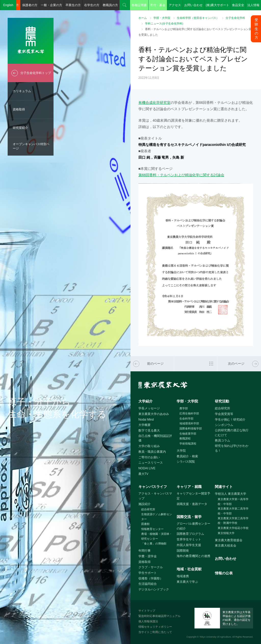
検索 (125, 5)
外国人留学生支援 (189, 545)
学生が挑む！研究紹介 (230, 420)
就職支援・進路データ (192, 504)
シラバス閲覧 (186, 462)
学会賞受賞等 (224, 414)
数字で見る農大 (149, 431)
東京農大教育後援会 (229, 540)
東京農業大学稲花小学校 (233, 528)
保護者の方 (30, 5)
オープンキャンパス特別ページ (31, 146)
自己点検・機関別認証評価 (155, 438)
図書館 (145, 524)
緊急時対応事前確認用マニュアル (159, 616)
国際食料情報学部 (191, 428)
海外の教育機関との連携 (193, 556)
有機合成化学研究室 (154, 103)
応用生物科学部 (189, 413)
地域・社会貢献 (189, 569)
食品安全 (238, 5)
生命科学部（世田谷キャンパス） (198, 18)
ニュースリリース (151, 463)
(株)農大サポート (217, 5)
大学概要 (145, 425)
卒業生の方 (73, 5)
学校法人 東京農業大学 (231, 494)
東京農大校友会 (226, 546)
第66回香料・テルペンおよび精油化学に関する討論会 (181, 175)
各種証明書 (139, 5)
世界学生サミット (189, 539)
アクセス (175, 5)
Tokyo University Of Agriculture (215, 637)
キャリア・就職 (189, 487)
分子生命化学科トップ (36, 73)
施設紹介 (145, 504)
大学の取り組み (149, 446)
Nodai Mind (146, 420)
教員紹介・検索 (187, 456)
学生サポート (148, 573)
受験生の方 (256, 29)
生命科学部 (186, 419)
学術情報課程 (188, 444)
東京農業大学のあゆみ (154, 414)
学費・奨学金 (148, 556)
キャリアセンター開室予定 (193, 496)
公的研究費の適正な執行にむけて (232, 433)
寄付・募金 (158, 5)
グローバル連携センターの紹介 (193, 526)
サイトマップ (147, 611)
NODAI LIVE (147, 468)
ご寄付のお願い (149, 457)
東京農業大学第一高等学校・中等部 (233, 502)
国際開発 (183, 551)
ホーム (143, 18)
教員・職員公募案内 (152, 452)
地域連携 (183, 576)
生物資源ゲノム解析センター (157, 517)
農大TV (143, 474)
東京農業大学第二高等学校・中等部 (233, 511)
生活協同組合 (148, 584)
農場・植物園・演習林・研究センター (157, 536)
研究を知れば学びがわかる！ (232, 448)
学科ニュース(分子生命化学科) (164, 23)
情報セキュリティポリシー (155, 627)
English (8, 5)
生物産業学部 (188, 434)
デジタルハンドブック (154, 589)
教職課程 (185, 438)
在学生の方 (92, 5)
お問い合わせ (193, 5)
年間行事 (145, 551)
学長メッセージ (149, 408)
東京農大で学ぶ (187, 582)
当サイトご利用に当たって (155, 632)
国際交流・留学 (189, 517)
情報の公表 (224, 573)
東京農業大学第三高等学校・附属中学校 (233, 521)
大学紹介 (146, 401)
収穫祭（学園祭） (151, 578)
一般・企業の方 (51, 5)
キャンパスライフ (153, 487)
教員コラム (223, 440)
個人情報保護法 (148, 621)
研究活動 (222, 401)
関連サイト (224, 487)
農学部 (184, 408)
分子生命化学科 (235, 18)
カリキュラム (22, 91)
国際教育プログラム (190, 534)
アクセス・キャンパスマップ (155, 496)
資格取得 (19, 109)
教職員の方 (110, 5)
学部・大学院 (162, 18)
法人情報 (253, 5)
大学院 (181, 451)
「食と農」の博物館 (154, 544)
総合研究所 (223, 408)
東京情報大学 (226, 533)
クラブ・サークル (151, 567)
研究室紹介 (20, 128)
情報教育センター (152, 529)
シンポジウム (224, 425)
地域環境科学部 (189, 423)
